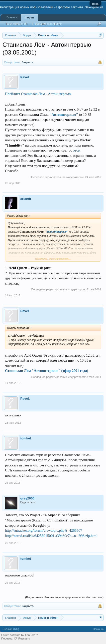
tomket (26, 438)
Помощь (98, 629)
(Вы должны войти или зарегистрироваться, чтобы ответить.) (64, 597)
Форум (29, 18)
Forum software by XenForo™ (20, 635)
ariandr (26, 199)
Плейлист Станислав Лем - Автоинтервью (38, 94)
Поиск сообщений (16, 24)
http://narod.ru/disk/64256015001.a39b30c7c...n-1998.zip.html (51, 536)
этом (77, 150)
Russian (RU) (11, 629)
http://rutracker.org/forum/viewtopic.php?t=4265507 (44, 530)
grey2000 (27, 498)
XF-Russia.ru (22, 638)
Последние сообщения (47, 24)
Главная (12, 17)
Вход (95, 4)
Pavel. (25, 77)
